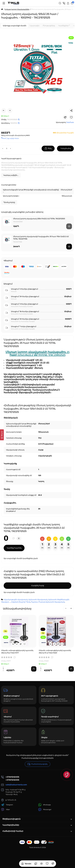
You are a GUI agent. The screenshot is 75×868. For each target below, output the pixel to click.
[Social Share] (71, 111)
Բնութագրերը (49, 26)
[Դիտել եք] (36, 864)
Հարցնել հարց (38, 586)
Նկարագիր (35, 26)
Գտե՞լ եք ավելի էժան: (10, 138)
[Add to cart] (69, 226)
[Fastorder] (17, 644)
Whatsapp (45, 805)
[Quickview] (13, 644)
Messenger (45, 810)
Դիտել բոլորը (9, 202)
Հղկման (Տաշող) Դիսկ (21, 602)
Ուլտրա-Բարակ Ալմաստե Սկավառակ (48, 602)
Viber (6, 810)
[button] (66, 608)
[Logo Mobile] (13, 3)
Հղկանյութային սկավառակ (16, 600)
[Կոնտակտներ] (64, 3)
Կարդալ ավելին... (11, 175)
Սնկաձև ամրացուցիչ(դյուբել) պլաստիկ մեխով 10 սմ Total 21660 (55, 652)
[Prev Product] (4, 111)
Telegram (7, 805)
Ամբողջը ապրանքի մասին (15, 26)
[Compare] (65, 117)
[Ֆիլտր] (2, 435)
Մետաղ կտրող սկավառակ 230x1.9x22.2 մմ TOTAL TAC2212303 (39, 219)
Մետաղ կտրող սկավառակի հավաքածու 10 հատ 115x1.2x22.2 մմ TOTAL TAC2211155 (41, 238)
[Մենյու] (4, 3)
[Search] (60, 3)
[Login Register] (68, 3)
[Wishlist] (71, 117)
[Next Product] (10, 111)
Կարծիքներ (64, 26)
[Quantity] (7, 149)
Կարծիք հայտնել (14, 548)
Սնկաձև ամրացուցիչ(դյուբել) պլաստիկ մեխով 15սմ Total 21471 (17, 652)
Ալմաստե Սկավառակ (38, 600)
